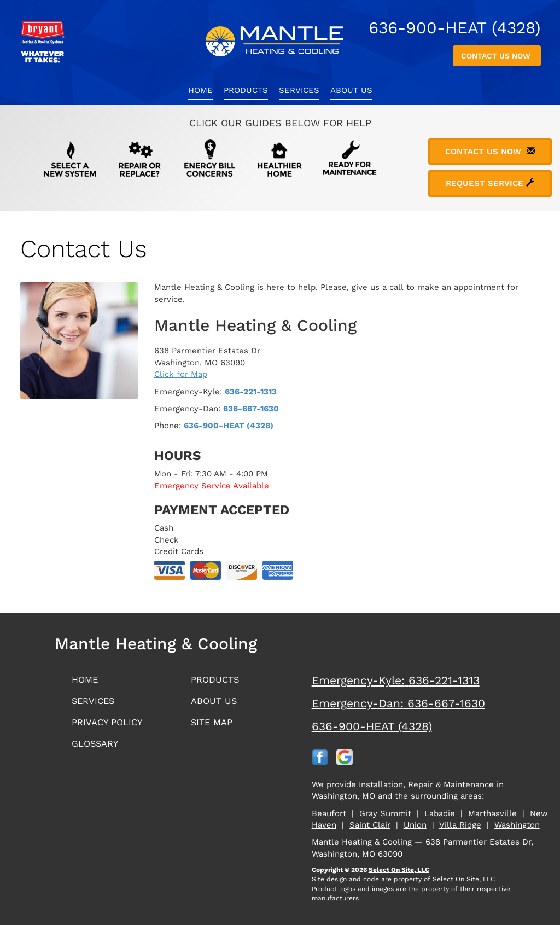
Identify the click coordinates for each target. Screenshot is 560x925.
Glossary (98, 747)
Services (299, 90)
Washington (517, 825)
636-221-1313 (251, 392)
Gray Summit (385, 813)
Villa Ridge (460, 825)
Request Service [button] (490, 183)
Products (246, 90)
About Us (351, 90)
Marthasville (492, 813)
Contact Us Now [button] (497, 56)
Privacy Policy (110, 725)
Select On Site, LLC (399, 870)
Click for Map (181, 374)
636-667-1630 (251, 409)
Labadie (440, 813)
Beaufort (329, 813)
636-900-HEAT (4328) (229, 426)
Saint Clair (370, 825)
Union (415, 825)
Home (200, 90)
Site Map (214, 725)
